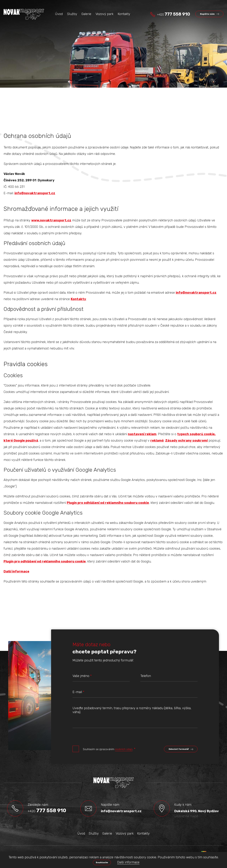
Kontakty (78, 299)
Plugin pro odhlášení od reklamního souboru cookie (108, 503)
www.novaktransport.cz (51, 220)
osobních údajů (124, 749)
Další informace (128, 862)
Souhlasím (102, 862)
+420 (174, 14)
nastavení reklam (142, 434)
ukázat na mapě (186, 816)
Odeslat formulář (179, 749)
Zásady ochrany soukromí (186, 441)
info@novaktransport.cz (35, 193)
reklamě (157, 441)
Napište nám (207, 14)
